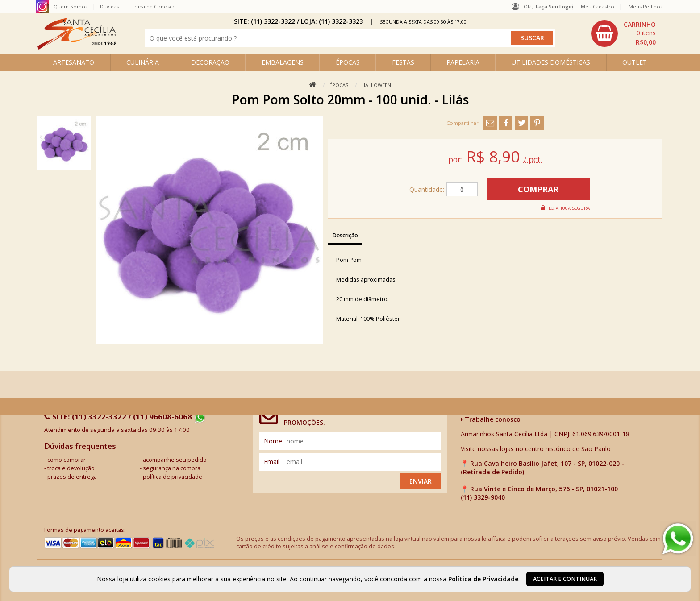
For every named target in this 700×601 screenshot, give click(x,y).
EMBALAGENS (283, 62)
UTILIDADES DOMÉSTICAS (551, 62)
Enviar (421, 481)
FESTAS (403, 62)
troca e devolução (71, 468)
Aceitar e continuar (565, 579)
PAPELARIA (463, 62)
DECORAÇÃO (210, 62)
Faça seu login (554, 6)
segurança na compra (172, 468)
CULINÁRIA (143, 62)
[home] (77, 47)
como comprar (67, 460)
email (272, 462)
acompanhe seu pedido (175, 460)
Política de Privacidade (483, 579)
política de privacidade (173, 477)
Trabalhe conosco (491, 419)
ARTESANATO (74, 62)
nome (273, 441)
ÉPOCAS (348, 62)
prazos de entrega (72, 477)
